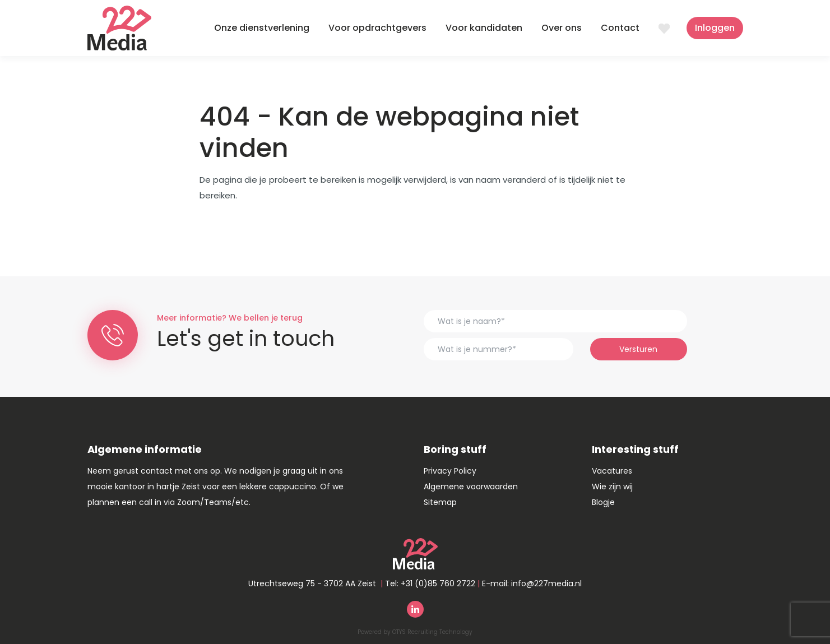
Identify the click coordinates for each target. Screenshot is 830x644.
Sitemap (440, 502)
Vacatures (612, 471)
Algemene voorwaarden (471, 487)
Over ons (562, 28)
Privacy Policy (450, 471)
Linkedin (415, 609)
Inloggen (715, 28)
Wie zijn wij (612, 487)
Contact (620, 28)
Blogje (603, 502)
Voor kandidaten (484, 28)
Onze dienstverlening (262, 28)
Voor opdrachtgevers (377, 28)
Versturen (638, 349)
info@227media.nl (546, 583)
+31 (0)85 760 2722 (438, 583)
